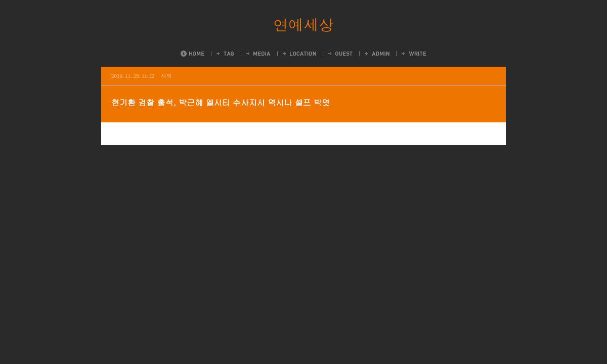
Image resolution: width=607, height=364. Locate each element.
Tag (225, 54)
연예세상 (303, 24)
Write (413, 54)
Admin (376, 54)
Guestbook (340, 54)
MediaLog (258, 54)
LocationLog (299, 54)
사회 (166, 76)
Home (192, 54)
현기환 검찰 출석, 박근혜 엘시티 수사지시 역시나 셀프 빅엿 (221, 102)
